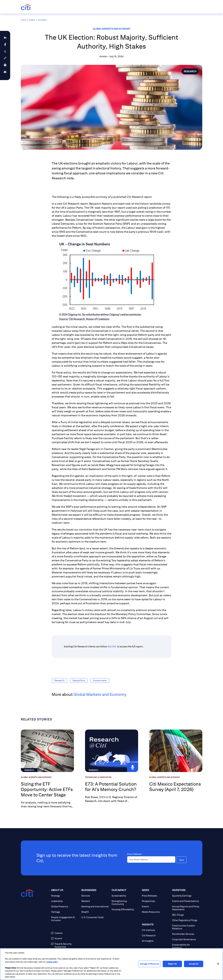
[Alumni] (65, 938)
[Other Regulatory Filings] (186, 920)
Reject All (172, 964)
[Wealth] (95, 912)
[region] (111, 964)
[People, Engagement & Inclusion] (65, 919)
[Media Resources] (156, 912)
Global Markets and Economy (111, 29)
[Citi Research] (156, 935)
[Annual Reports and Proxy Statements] (186, 908)
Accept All (194, 964)
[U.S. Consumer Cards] (95, 917)
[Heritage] (65, 912)
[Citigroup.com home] (28, 893)
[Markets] (95, 901)
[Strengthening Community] (125, 903)
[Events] (156, 906)
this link (112, 646)
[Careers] (65, 933)
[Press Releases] (156, 896)
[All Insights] (156, 941)
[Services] (95, 896)
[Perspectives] (156, 901)
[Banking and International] (95, 906)
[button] (5, 58)
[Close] (218, 964)
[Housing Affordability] (125, 909)
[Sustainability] (125, 896)
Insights (32, 20)
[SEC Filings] (186, 915)
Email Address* (135, 854)
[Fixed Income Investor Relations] (186, 927)
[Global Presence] (65, 906)
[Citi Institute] (156, 930)
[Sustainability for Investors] (186, 946)
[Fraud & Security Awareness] (65, 945)
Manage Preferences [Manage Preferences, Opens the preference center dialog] (149, 964)
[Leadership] (65, 901)
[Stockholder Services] (186, 934)
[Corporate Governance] (186, 939)
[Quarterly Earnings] (186, 896)
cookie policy (52, 962)
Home (23, 20)
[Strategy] (65, 896)
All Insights (42, 20)
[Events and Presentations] (186, 901)
